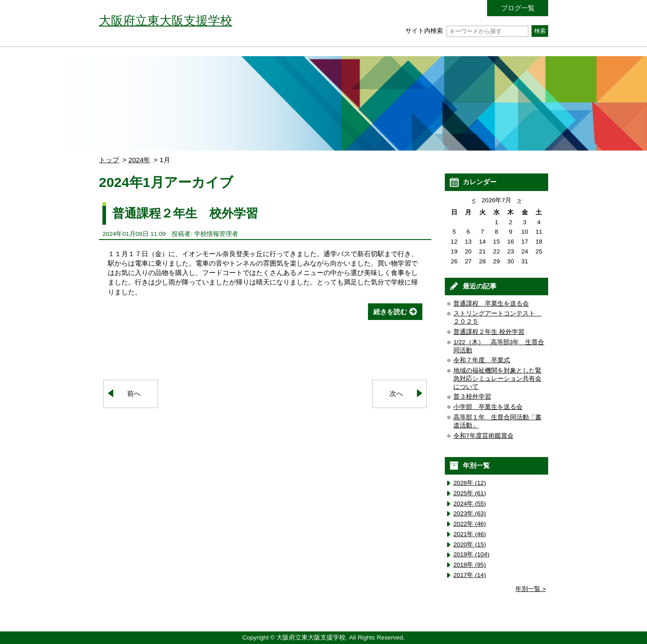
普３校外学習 (472, 397)
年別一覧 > (531, 589)
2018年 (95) (470, 565)
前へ (134, 393)
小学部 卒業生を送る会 (488, 407)
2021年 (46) (470, 534)
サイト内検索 (467, 31)
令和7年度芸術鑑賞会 (483, 436)
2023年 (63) (470, 513)
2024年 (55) (470, 504)
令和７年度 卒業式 (482, 360)
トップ (109, 160)
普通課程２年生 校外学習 (185, 213)
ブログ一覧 (518, 8)
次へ (396, 393)
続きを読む (390, 312)
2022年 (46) (470, 524)
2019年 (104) (471, 554)
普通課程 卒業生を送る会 (491, 304)
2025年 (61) (470, 493)
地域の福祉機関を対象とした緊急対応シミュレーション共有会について (497, 379)
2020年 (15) (470, 544)
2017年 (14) (470, 575)
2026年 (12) (470, 483)
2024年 (140, 160)
